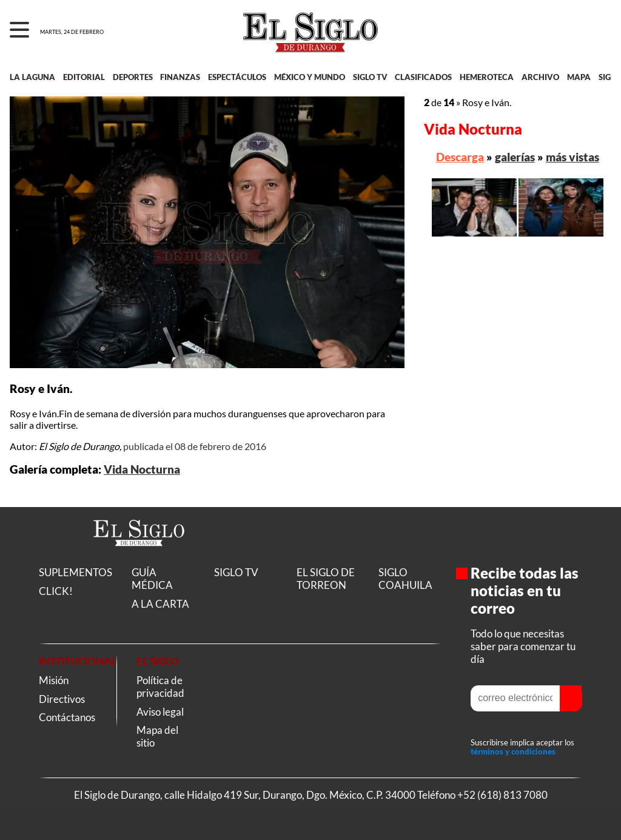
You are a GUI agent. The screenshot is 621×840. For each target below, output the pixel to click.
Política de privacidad (160, 687)
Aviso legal (160, 712)
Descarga (460, 157)
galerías (515, 157)
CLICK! (56, 591)
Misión (54, 680)
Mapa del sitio (157, 736)
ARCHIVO (540, 77)
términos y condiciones (513, 752)
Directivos (62, 699)
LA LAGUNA (32, 77)
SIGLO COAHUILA (405, 579)
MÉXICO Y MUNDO (310, 77)
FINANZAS (180, 77)
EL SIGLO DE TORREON (326, 579)
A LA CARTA (160, 604)
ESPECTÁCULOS (237, 77)
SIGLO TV (370, 77)
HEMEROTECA (487, 77)
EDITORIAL (84, 77)
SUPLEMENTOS (76, 572)
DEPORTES (133, 77)
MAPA (579, 77)
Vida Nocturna (142, 469)
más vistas (572, 157)
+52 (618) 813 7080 (502, 795)
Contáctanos (67, 717)
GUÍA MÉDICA (152, 579)
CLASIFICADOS (423, 77)
